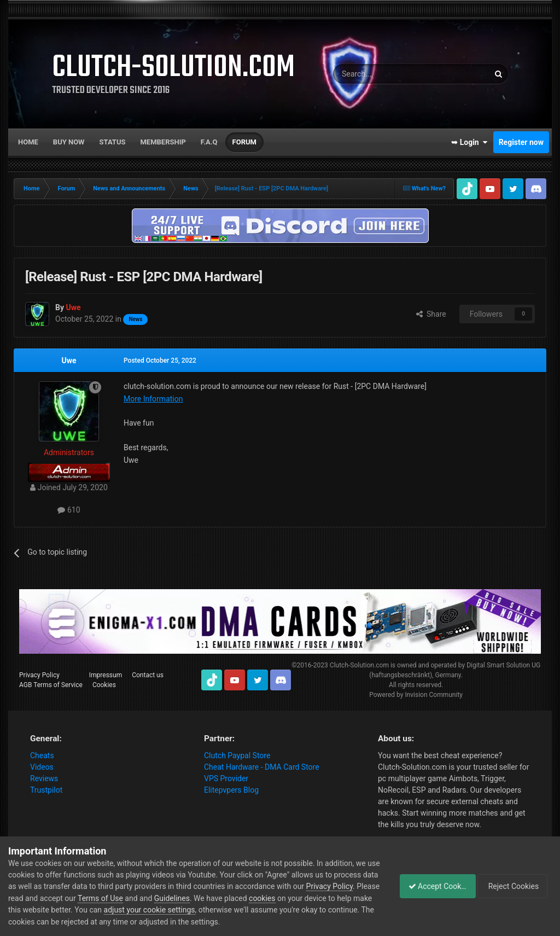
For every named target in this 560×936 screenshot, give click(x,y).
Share (431, 314)
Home (28, 142)
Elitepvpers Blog (231, 790)
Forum (244, 142)
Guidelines (247, 898)
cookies (337, 898)
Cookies (104, 685)
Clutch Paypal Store (237, 755)
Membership (163, 142)
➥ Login (469, 142)
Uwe (69, 361)
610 (69, 510)
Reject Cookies (514, 886)
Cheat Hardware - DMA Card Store (262, 767)
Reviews (44, 778)
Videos (42, 767)
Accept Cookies (432, 886)
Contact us (148, 675)
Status (113, 142)
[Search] (385, 74)
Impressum (106, 675)
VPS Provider (226, 778)
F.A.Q (209, 142)
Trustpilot (46, 790)
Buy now (69, 142)
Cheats (42, 755)
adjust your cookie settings (235, 910)
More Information (153, 399)
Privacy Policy (39, 675)
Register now (521, 142)
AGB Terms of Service (51, 685)
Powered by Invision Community (416, 695)
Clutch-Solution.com (359, 665)
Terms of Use (176, 898)
